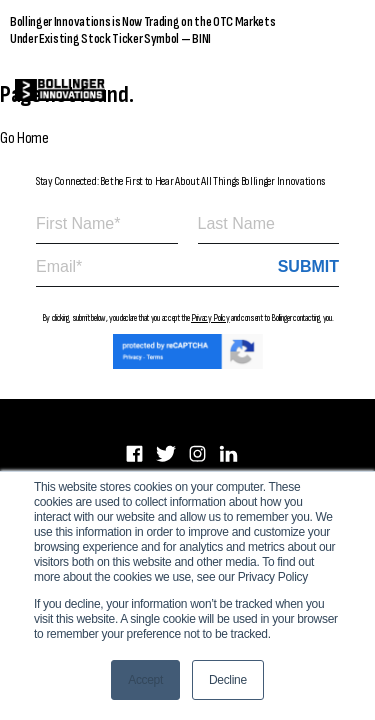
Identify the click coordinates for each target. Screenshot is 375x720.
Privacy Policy (210, 318)
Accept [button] (145, 680)
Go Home (24, 138)
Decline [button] (228, 680)
